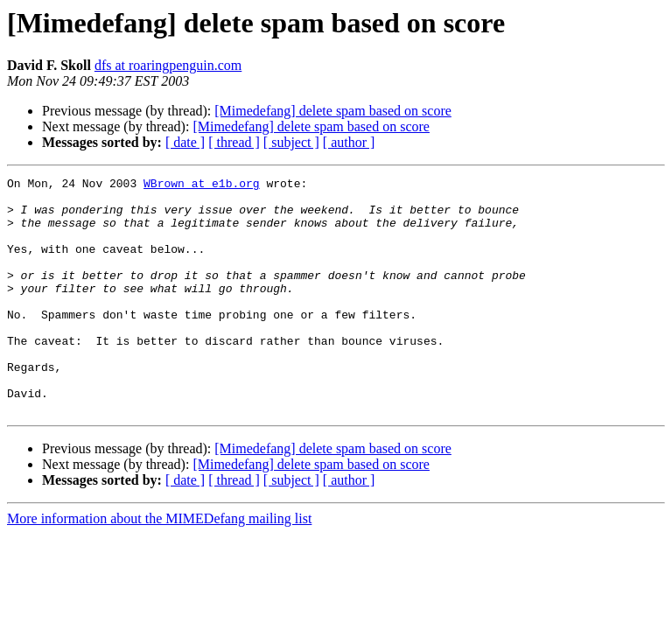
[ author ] (349, 142)
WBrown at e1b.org (202, 185)
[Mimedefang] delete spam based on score (333, 111)
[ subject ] (291, 142)
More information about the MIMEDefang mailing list (159, 566)
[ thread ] (234, 142)
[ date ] (185, 142)
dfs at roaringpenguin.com (168, 65)
